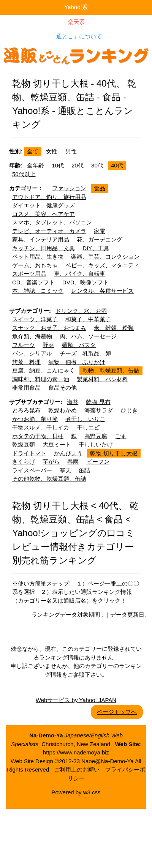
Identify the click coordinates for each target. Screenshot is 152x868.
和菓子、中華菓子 (88, 319)
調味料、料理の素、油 (41, 379)
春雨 (73, 462)
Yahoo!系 (76, 7)
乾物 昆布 (98, 402)
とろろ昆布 (26, 410)
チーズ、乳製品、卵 (85, 353)
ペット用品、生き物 (38, 256)
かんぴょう (68, 453)
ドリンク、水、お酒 (81, 311)
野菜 (48, 345)
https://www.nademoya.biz (76, 752)
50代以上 (24, 174)
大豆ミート (57, 444)
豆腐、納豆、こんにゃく (44, 370)
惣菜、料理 (26, 362)
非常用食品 (26, 387)
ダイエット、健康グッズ (44, 205)
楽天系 (76, 22)
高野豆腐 (96, 436)
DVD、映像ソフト (85, 282)
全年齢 (36, 165)
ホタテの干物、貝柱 (38, 436)
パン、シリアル (32, 353)
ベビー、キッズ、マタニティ (102, 265)
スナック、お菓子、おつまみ (49, 328)
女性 (52, 151)
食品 (100, 188)
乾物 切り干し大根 (114, 453)
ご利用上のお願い (77, 769)
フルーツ (24, 345)
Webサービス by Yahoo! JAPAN (76, 700)
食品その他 (63, 387)
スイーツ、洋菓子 (35, 319)
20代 (78, 165)
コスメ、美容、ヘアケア (44, 214)
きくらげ (24, 462)
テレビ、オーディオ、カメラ (49, 231)
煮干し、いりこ (85, 419)
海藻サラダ (99, 410)
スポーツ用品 (29, 274)
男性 (71, 151)
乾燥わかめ (63, 410)
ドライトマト (29, 453)
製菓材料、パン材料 (102, 379)
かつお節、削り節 (35, 419)
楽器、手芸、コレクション (105, 256)
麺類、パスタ (79, 345)
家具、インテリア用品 (41, 239)
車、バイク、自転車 (80, 274)
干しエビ (88, 427)
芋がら (51, 462)
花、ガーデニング (100, 239)
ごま (121, 436)
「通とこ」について (76, 36)
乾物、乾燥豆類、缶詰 (111, 370)
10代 (58, 165)
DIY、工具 (96, 248)
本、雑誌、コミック (38, 291)
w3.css (92, 792)
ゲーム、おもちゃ (35, 265)
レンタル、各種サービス (102, 291)
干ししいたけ (96, 444)
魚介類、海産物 (32, 336)
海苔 (73, 402)
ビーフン (98, 462)
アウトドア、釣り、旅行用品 (49, 197)
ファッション (69, 188)
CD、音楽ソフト (33, 282)
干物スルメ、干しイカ (41, 427)
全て (33, 151)
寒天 (65, 470)
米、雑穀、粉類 (114, 328)
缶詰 (84, 470)
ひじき (129, 410)
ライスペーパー (32, 470)
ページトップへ (117, 712)
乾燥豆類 (24, 444)
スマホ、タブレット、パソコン (52, 222)
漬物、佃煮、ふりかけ (77, 362)
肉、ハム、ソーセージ (88, 336)
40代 (117, 165)
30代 (97, 165)
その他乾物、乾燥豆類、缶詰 (49, 479)
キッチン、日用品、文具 (44, 248)
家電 (100, 231)
